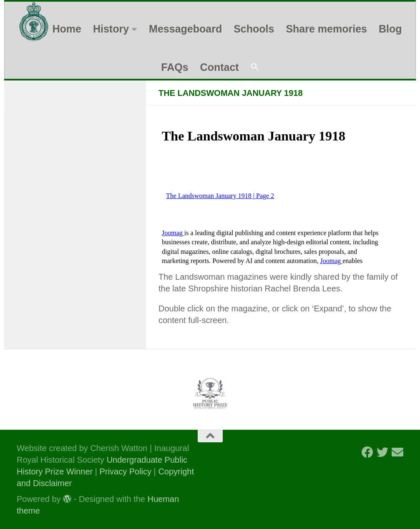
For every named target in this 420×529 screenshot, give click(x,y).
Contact (220, 67)
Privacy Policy (126, 471)
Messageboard (185, 29)
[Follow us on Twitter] (382, 452)
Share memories (326, 29)
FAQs (175, 67)
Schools (254, 29)
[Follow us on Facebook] (367, 452)
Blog (390, 29)
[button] (255, 67)
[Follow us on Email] (397, 452)
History (111, 29)
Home (67, 29)
